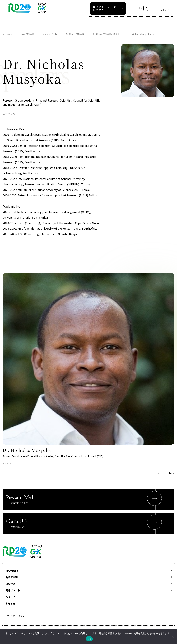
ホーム (9, 34)
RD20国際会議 (28, 34)
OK (89, 639)
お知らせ (10, 603)
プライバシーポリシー (16, 616)
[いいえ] (173, 637)
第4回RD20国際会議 (76, 34)
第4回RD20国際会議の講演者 (107, 34)
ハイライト (12, 597)
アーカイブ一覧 (50, 34)
